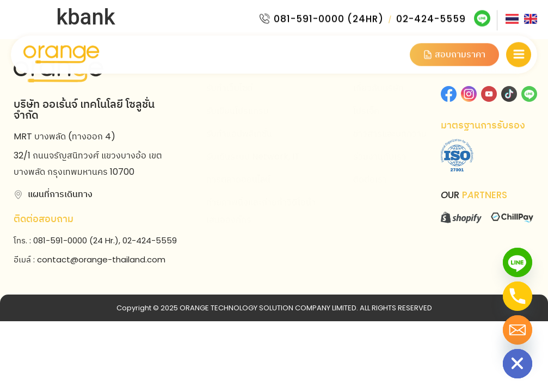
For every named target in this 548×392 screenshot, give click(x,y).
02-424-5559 (431, 17)
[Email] (518, 330)
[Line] (518, 262)
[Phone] (518, 296)
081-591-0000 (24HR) (329, 17)
